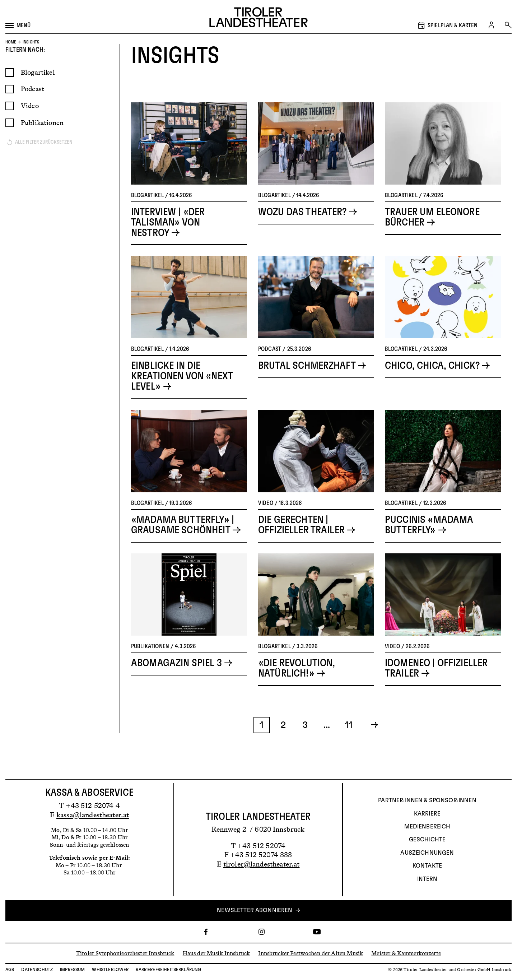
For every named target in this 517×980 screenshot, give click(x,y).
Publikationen (42, 140)
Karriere (427, 814)
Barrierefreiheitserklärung (168, 970)
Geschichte (427, 840)
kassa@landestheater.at (93, 815)
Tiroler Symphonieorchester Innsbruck (125, 953)
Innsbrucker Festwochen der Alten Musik (311, 953)
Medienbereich (427, 827)
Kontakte (427, 866)
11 (349, 742)
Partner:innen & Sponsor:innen (427, 800)
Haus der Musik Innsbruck (216, 953)
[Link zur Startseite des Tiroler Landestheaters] (258, 18)
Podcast (32, 106)
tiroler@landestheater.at (262, 864)
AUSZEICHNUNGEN (427, 853)
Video (30, 123)
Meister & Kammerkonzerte (406, 953)
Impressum (72, 970)
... (327, 742)
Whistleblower (110, 970)
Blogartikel (38, 89)
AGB (10, 970)
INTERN (427, 879)
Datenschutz (37, 970)
